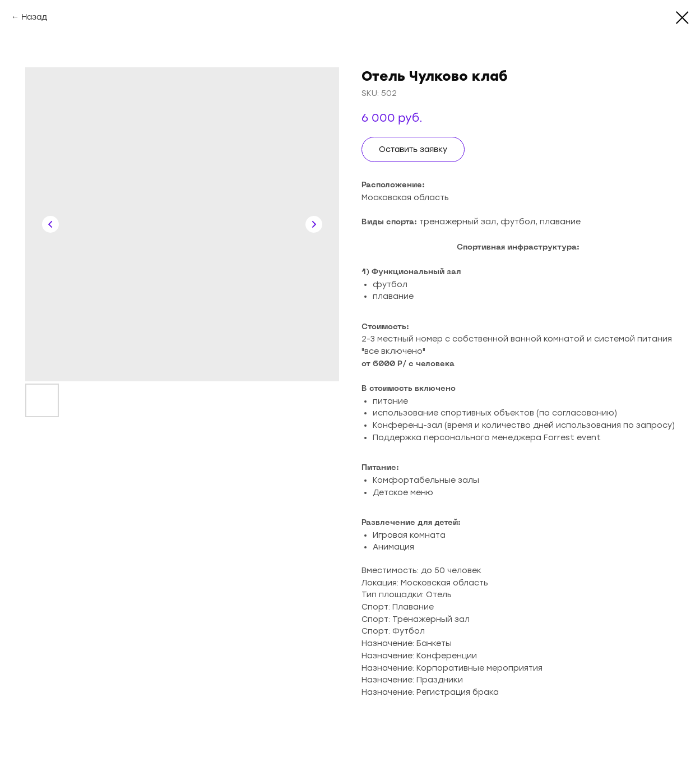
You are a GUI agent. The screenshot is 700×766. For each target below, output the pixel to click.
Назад (34, 17)
